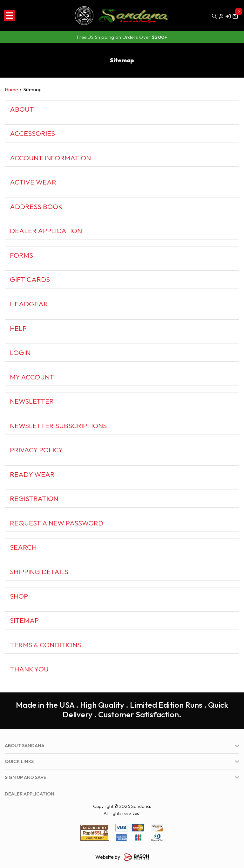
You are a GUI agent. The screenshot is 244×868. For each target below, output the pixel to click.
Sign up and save (26, 777)
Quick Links (19, 761)
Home (11, 89)
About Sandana (25, 745)
